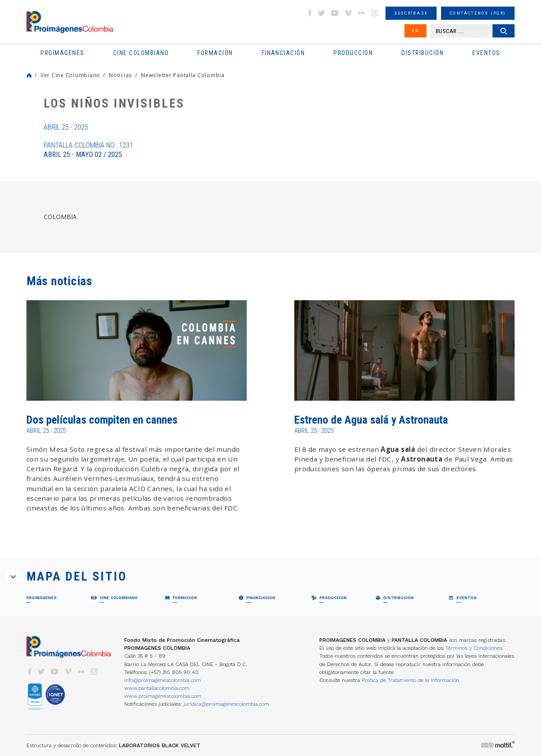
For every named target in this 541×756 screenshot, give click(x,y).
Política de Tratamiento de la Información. (411, 680)
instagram (374, 13)
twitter (322, 13)
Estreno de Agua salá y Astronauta (371, 420)
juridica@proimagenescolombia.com (226, 704)
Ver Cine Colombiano (70, 75)
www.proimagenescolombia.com (163, 696)
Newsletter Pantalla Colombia (183, 75)
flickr (361, 13)
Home (29, 75)
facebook (310, 13)
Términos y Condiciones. (474, 648)
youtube (335, 13)
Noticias (120, 75)
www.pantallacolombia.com (157, 688)
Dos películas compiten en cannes (102, 420)
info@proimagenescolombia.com (163, 680)
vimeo (348, 13)
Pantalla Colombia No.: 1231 (88, 150)
